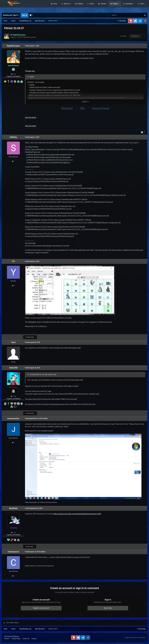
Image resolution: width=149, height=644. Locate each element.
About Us (82, 6)
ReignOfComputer (13, 46)
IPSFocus (16, 636)
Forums (130, 6)
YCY (13, 261)
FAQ (83, 108)
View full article (31, 117)
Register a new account (41, 608)
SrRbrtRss (13, 137)
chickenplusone (13, 552)
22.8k (13, 396)
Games (107, 6)
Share (124, 36)
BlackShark (13, 508)
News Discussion (30, 37)
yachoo (50, 374)
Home (70, 6)
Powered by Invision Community (135, 638)
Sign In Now (108, 608)
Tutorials (118, 6)
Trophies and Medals (13, 76)
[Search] (121, 15)
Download (67, 108)
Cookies (34, 639)
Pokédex (95, 6)
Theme (7, 639)
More (142, 6)
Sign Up (25, 15)
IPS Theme (8, 636)
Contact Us (26, 639)
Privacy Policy (16, 639)
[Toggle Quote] (28, 77)
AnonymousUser (13, 419)
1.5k (13, 74)
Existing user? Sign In (11, 15)
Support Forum (101, 108)
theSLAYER (13, 368)
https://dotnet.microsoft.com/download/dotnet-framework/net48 (77, 514)
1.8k (13, 533)
